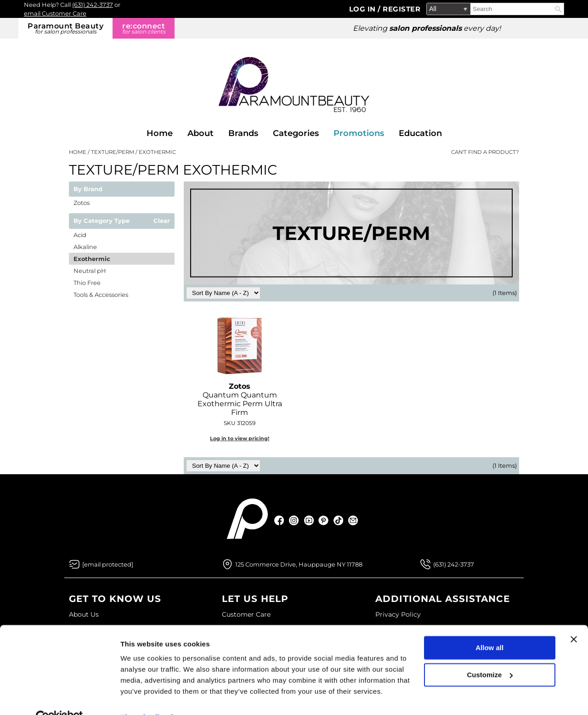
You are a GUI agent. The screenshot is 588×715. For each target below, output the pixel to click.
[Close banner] (574, 619)
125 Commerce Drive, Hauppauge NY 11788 (299, 564)
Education (420, 133)
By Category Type (102, 221)
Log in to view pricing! (240, 438)
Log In (364, 9)
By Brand (88, 189)
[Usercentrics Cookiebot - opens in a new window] (59, 697)
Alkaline (85, 247)
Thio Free (87, 283)
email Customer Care (55, 13)
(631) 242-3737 (93, 5)
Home (160, 133)
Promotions (359, 133)
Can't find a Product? (485, 152)
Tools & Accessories (101, 295)
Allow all (489, 628)
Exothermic (92, 259)
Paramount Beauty (65, 28)
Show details (142, 697)
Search (558, 9)
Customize (490, 655)
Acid (80, 235)
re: (144, 28)
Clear (162, 221)
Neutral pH (90, 271)
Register (401, 9)
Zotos (82, 203)
